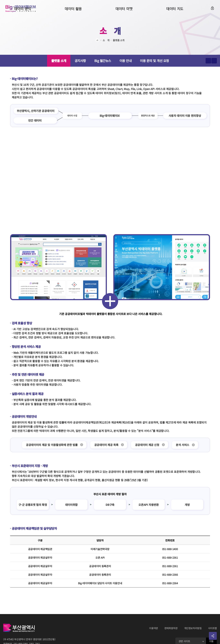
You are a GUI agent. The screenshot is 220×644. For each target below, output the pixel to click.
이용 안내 (126, 61)
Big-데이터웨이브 (23, 10)
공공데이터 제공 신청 (148, 445)
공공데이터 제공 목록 (106, 445)
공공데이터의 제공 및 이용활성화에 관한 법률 (50, 445)
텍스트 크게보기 (208, 61)
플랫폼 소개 (119, 40)
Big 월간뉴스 (103, 61)
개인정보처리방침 (193, 628)
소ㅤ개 (110, 31)
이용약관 (154, 628)
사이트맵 (213, 628)
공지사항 (80, 61)
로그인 (211, 9)
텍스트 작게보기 (214, 61)
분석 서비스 (184, 445)
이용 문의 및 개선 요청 (154, 61)
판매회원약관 (171, 628)
